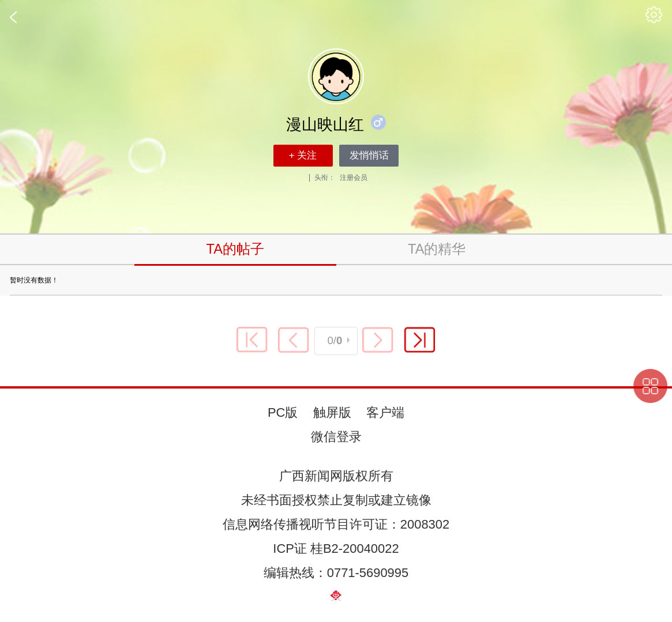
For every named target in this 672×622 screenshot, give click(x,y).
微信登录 (336, 437)
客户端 (385, 412)
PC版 (283, 412)
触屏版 (332, 412)
